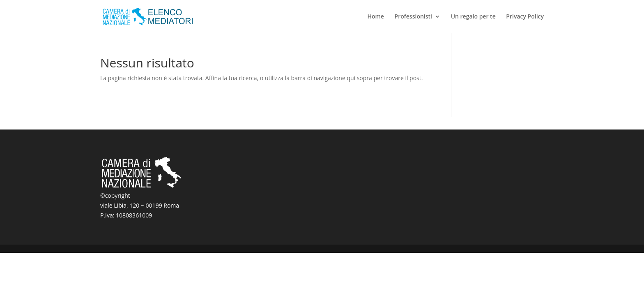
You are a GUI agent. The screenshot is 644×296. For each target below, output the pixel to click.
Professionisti (413, 17)
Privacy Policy (525, 17)
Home (376, 17)
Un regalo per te (473, 17)
